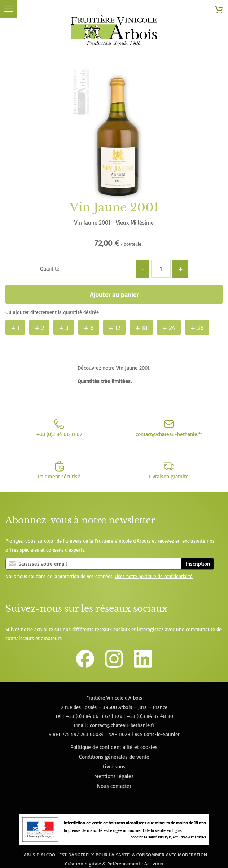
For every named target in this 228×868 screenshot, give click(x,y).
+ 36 (197, 328)
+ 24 (169, 328)
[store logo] (114, 32)
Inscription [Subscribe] (198, 564)
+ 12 (114, 328)
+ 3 (64, 328)
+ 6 (89, 328)
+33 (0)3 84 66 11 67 (88, 716)
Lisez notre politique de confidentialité (154, 576)
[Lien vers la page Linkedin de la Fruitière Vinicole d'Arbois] (143, 666)
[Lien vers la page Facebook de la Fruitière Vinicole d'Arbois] (85, 666)
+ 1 (15, 328)
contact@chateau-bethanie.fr (122, 725)
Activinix (154, 863)
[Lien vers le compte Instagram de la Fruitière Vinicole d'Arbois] (114, 666)
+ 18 (141, 328)
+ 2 (39, 328)
